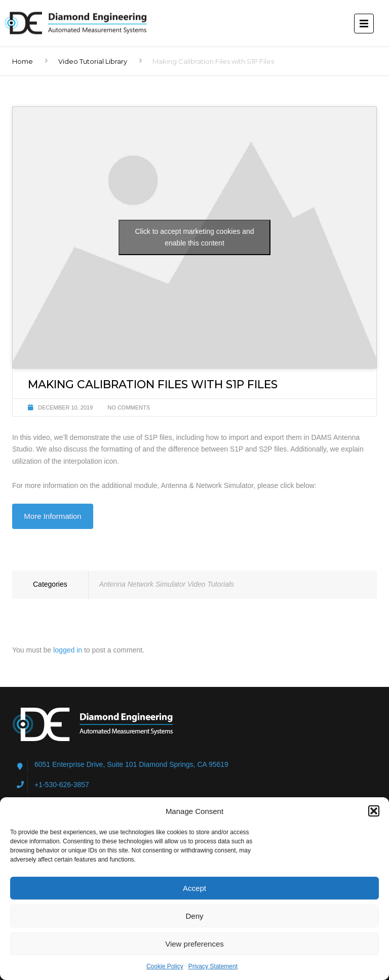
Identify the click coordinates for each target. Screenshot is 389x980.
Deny (194, 916)
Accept (194, 888)
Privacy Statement (213, 966)
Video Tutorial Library (93, 61)
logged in (68, 650)
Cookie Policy (165, 966)
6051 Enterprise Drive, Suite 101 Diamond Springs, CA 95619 (131, 764)
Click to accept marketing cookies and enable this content (195, 237)
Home (23, 61)
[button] (374, 811)
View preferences (194, 944)
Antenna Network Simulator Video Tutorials (167, 584)
